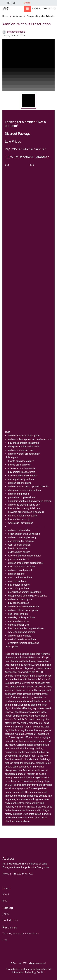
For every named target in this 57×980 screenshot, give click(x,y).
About (6, 894)
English (27, 3)
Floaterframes (10, 920)
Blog (5, 901)
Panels (6, 914)
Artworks (18, 16)
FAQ (5, 940)
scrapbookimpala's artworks (41, 16)
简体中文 (11, 3)
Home (5, 16)
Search (36, 9)
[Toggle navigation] (27, 9)
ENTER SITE (20, 165)
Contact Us (49, 9)
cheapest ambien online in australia (27, 527)
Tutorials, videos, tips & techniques (21, 934)
